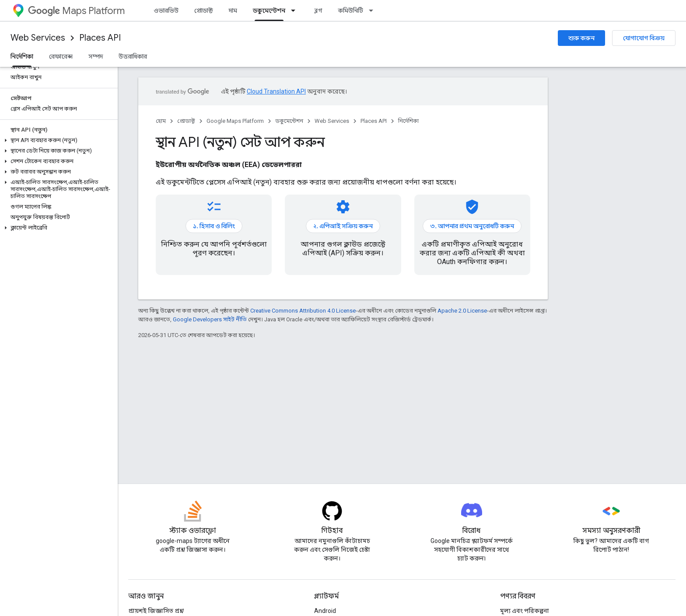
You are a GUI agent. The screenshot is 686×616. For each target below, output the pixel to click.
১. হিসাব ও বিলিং (214, 226)
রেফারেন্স (61, 56)
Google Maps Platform (235, 121)
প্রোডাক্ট (204, 10)
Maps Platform (76, 11)
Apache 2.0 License (462, 311)
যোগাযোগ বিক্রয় (644, 38)
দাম (233, 10)
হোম (161, 121)
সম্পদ (96, 56)
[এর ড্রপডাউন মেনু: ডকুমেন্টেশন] (296, 10)
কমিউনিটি (351, 10)
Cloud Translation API (276, 91)
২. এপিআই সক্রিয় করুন (343, 226)
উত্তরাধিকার (133, 56)
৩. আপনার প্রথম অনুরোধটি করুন (472, 226)
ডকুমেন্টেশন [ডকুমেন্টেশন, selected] (269, 10)
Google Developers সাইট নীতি (210, 319)
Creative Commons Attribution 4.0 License (303, 311)
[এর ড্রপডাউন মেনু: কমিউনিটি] (374, 10)
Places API (100, 38)
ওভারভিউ (166, 10)
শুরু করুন (581, 38)
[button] (57, 140)
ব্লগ (318, 10)
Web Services (38, 38)
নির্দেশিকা (408, 121)
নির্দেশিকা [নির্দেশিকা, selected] (22, 56)
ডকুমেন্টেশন (289, 121)
